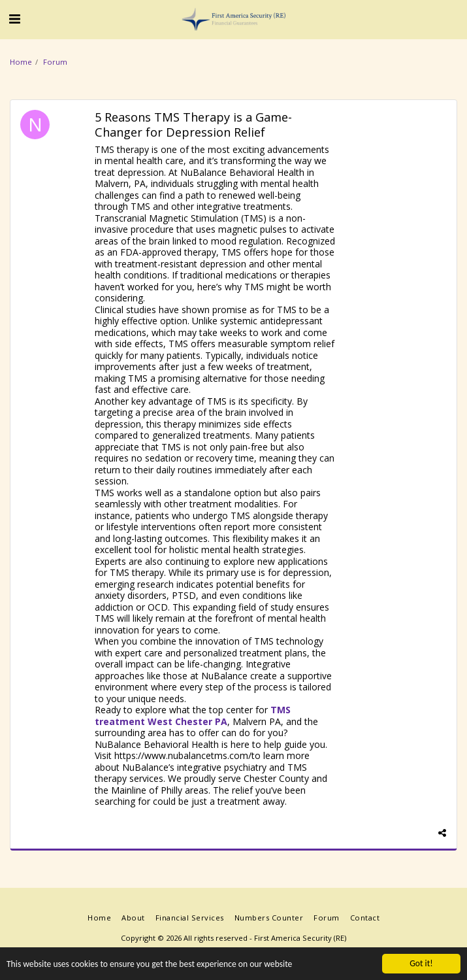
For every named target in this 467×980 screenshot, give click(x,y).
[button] (14, 19)
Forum (55, 62)
